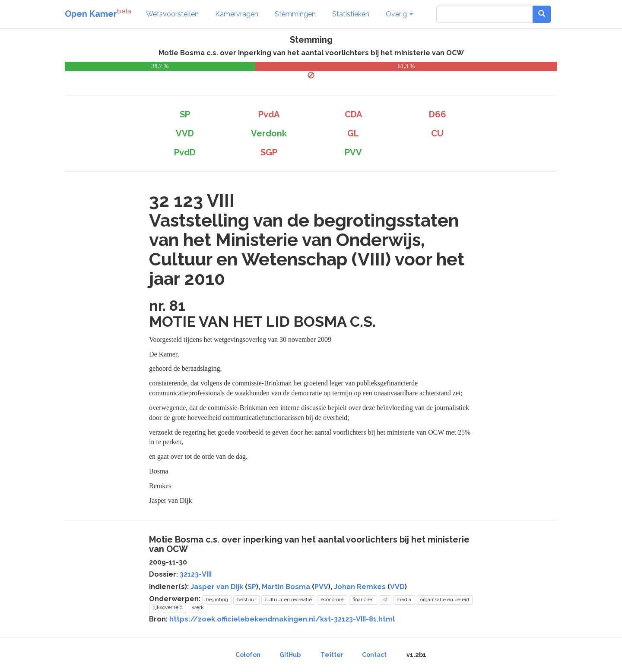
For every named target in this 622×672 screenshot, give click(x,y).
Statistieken (351, 14)
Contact (374, 655)
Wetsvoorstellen (172, 14)
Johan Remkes (360, 587)
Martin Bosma (286, 587)
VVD (397, 587)
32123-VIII (196, 574)
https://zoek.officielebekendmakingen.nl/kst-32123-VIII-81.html (282, 619)
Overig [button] (399, 14)
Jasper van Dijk (217, 587)
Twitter (332, 655)
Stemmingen (295, 14)
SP (252, 587)
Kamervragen (237, 14)
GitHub (290, 655)
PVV (321, 587)
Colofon (248, 655)
